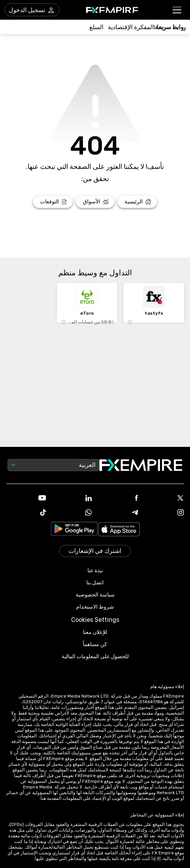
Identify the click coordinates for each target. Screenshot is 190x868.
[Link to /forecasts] (53, 202)
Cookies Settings (95, 620)
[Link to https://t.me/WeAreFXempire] (118, 513)
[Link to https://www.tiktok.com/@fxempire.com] (26, 513)
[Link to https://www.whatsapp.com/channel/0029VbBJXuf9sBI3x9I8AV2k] (72, 513)
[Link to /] (137, 202)
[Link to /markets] (95, 202)
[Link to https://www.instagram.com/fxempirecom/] (164, 513)
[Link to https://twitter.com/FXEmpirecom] (164, 499)
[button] (177, 10)
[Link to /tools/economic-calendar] (131, 27)
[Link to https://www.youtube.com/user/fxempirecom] (26, 499)
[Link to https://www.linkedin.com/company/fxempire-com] (72, 499)
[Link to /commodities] (96, 27)
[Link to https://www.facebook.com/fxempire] (118, 499)
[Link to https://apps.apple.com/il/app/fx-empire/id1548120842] (119, 530)
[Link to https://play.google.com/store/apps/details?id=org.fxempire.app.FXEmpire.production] (74, 530)
